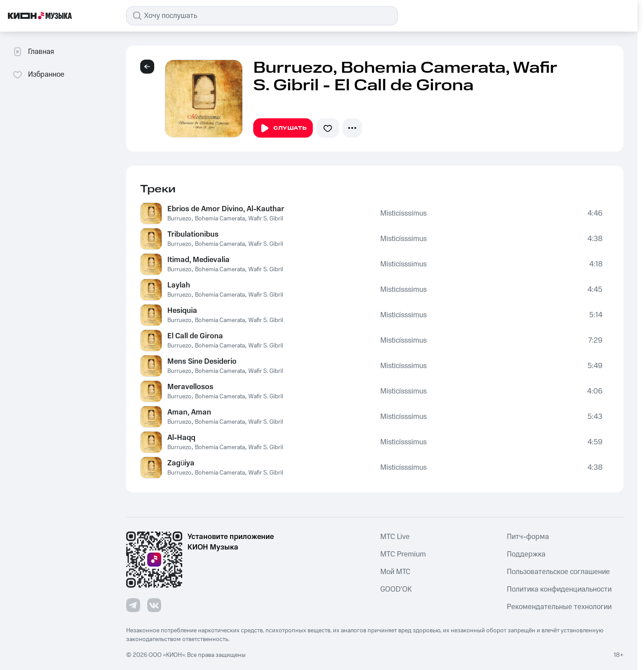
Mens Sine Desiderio (202, 362)
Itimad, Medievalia (198, 260)
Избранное (38, 74)
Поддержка (526, 554)
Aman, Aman (189, 412)
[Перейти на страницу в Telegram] (133, 605)
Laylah (179, 285)
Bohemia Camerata (220, 219)
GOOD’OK (396, 589)
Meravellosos (190, 387)
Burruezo (179, 219)
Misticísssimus (404, 213)
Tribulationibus (193, 234)
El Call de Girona (195, 336)
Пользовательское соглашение (558, 572)
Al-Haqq (181, 438)
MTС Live (395, 537)
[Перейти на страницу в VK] (154, 605)
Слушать (283, 128)
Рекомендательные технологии (559, 607)
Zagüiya (181, 463)
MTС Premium (403, 554)
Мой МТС (395, 572)
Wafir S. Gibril (266, 219)
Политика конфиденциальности (559, 589)
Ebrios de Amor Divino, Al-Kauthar (226, 209)
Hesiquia (182, 311)
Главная (33, 52)
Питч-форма (528, 537)
